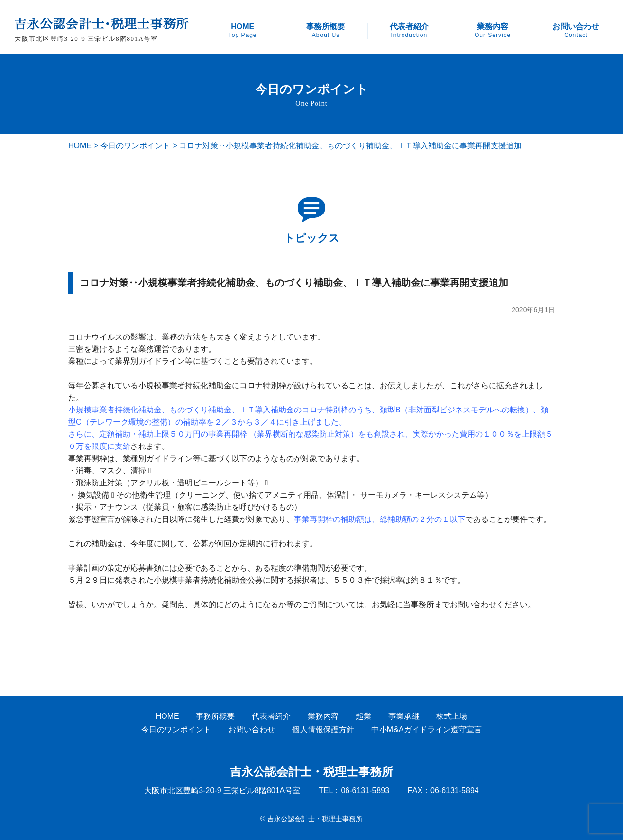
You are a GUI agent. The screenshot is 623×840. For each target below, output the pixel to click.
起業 (364, 716)
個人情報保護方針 (323, 729)
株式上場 (452, 716)
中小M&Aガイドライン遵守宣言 (427, 729)
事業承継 (404, 716)
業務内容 (493, 31)
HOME (243, 31)
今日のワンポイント (135, 146)
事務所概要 (326, 31)
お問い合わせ (576, 31)
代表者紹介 (409, 31)
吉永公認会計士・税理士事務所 (311, 772)
